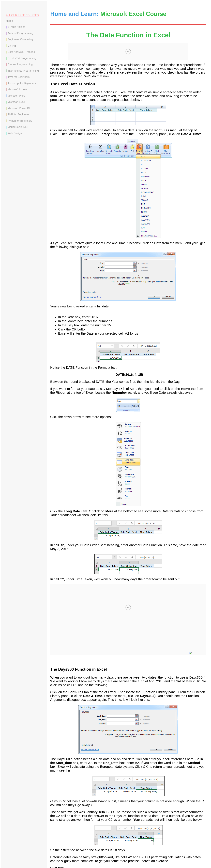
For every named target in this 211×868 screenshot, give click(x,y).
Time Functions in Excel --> (186, 824)
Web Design (15, 133)
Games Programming (20, 64)
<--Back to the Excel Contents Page (128, 831)
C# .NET (13, 46)
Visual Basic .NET (18, 127)
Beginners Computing (20, 39)
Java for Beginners (19, 77)
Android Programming (20, 33)
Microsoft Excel (16, 102)
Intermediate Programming (23, 71)
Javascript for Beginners (22, 83)
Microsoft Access (17, 89)
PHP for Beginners (18, 114)
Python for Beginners (20, 121)
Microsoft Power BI (19, 108)
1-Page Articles (16, 27)
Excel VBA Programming (22, 58)
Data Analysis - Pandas (21, 52)
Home (9, 21)
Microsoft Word (16, 96)
